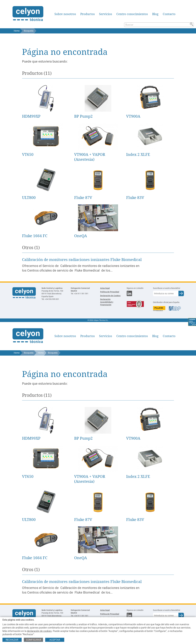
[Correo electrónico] (166, 293)
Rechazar (12, 640)
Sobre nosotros (65, 14)
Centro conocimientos (132, 14)
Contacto (169, 14)
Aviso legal (105, 288)
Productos (88, 14)
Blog (155, 14)
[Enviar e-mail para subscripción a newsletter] (181, 293)
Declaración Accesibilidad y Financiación (107, 302)
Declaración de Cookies (110, 296)
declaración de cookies (39, 631)
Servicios (106, 14)
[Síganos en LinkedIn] (138, 288)
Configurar (34, 640)
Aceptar (55, 640)
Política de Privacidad (110, 292)
